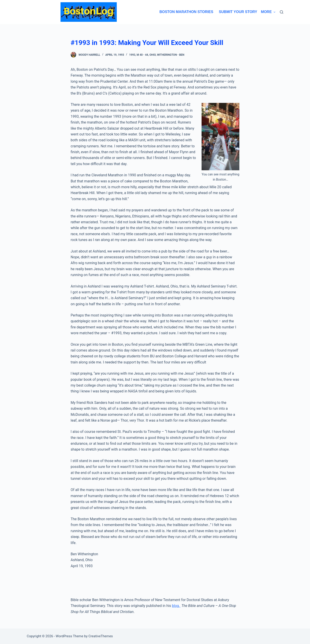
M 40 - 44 (142, 55)
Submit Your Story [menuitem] (236, 12)
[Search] (282, 12)
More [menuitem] (268, 12)
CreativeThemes (101, 636)
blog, (176, 606)
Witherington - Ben (171, 55)
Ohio (153, 55)
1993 (132, 55)
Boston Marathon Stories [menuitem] (184, 12)
